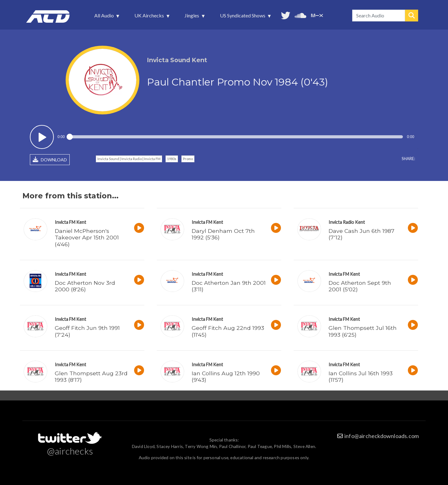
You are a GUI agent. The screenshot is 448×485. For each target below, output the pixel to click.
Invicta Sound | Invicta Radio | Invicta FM (129, 159)
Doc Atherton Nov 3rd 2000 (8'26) (85, 286)
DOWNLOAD (50, 159)
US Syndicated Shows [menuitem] (243, 17)
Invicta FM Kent (70, 222)
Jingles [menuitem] (192, 17)
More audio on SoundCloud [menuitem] (301, 15)
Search (412, 16)
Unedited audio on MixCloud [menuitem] (317, 15)
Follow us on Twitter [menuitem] (286, 15)
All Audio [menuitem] (105, 17)
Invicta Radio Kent (347, 222)
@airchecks (70, 451)
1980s (172, 159)
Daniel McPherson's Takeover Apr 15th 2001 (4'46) (87, 237)
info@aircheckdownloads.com (382, 436)
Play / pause (42, 137)
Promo (188, 159)
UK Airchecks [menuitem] (150, 17)
